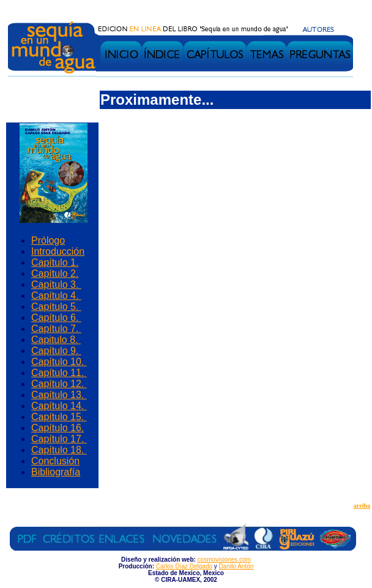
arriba (362, 506)
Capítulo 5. (56, 307)
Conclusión (55, 461)
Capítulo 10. (59, 362)
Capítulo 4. (56, 296)
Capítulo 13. (59, 395)
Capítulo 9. (56, 351)
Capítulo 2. (55, 273)
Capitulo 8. (56, 340)
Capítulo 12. (59, 384)
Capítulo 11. (59, 373)
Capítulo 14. (59, 406)
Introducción (58, 251)
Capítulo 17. (59, 439)
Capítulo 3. (56, 285)
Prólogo (48, 240)
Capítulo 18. (59, 450)
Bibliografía (56, 472)
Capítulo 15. (59, 417)
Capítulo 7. (56, 329)
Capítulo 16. (58, 428)
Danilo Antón (236, 566)
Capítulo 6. (56, 318)
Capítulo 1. (55, 262)
